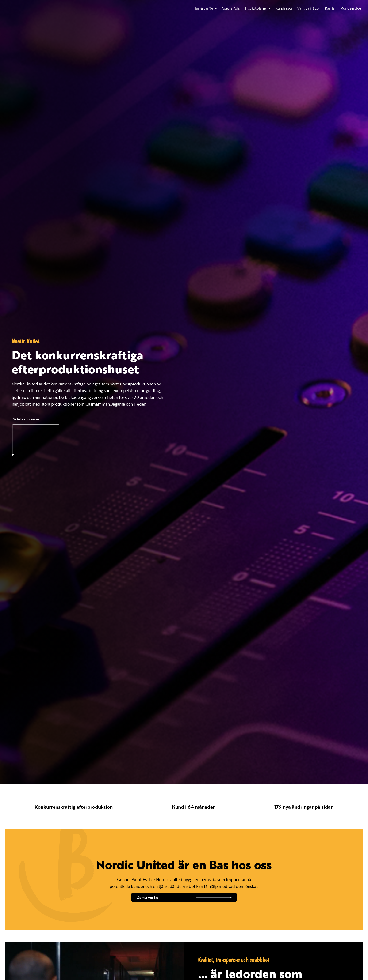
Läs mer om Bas (147, 897)
